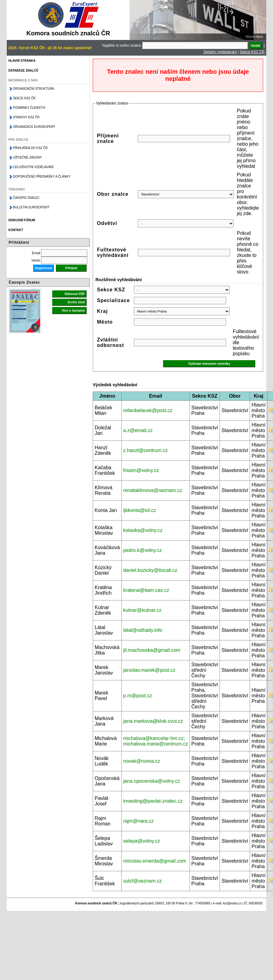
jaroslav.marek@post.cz (149, 670)
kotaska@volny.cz (143, 530)
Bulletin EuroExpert (31, 207)
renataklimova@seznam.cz (153, 490)
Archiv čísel (76, 302)
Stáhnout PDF (75, 294)
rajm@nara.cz (138, 821)
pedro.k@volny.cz (142, 550)
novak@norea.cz (142, 761)
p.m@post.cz (138, 696)
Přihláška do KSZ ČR (30, 148)
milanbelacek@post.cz (148, 410)
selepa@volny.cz (142, 841)
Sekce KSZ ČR (252, 52)
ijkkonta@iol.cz (140, 510)
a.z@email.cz (138, 430)
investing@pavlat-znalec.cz (153, 801)
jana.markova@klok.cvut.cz (153, 721)
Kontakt (16, 230)
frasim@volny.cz (141, 470)
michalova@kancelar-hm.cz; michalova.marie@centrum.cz (156, 741)
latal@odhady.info (143, 630)
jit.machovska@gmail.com (152, 650)
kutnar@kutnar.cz (142, 610)
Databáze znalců (23, 71)
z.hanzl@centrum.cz (145, 450)
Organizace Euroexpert (34, 127)
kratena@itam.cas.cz (146, 590)
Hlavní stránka (22, 61)
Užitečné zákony (27, 157)
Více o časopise (73, 311)
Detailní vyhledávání (220, 52)
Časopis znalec (26, 198)
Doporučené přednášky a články (42, 177)
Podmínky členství (29, 108)
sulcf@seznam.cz (142, 881)
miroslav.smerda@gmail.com (155, 861)
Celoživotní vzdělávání (33, 167)
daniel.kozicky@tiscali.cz (150, 570)
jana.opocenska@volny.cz (152, 781)
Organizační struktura (33, 89)
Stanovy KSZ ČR (26, 117)
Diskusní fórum (22, 220)
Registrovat (43, 268)
